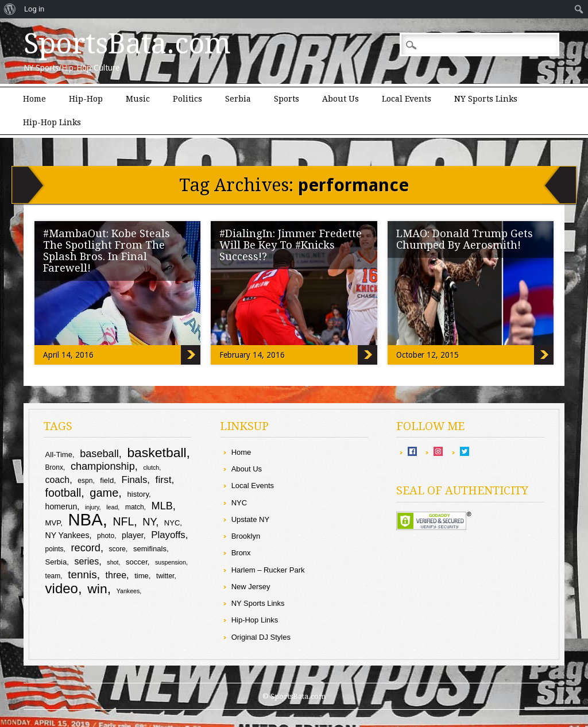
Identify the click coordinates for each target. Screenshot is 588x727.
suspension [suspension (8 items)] (171, 562)
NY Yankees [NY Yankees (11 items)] (67, 535)
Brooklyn (246, 536)
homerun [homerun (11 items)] (61, 506)
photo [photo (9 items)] (106, 536)
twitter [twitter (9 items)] (165, 576)
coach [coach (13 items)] (58, 480)
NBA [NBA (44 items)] (85, 519)
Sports (287, 99)
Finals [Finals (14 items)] (135, 480)
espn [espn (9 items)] (85, 481)
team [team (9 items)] (53, 576)
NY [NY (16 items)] (149, 522)
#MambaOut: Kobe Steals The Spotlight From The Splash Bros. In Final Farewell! (107, 251)
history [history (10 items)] (138, 494)
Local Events (407, 99)
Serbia (238, 99)
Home (34, 99)
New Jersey (251, 587)
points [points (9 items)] (55, 549)
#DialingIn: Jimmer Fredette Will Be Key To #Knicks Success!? (291, 245)
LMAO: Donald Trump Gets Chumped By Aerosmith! (465, 239)
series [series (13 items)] (87, 561)
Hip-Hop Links (52, 122)
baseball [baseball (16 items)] (99, 454)
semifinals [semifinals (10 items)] (150, 549)
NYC (239, 503)
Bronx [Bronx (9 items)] (54, 467)
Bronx (241, 553)
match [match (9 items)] (135, 507)
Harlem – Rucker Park (268, 570)
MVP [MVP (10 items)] (53, 523)
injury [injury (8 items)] (92, 507)
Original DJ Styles (261, 637)
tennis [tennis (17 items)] (82, 575)
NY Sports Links (486, 99)
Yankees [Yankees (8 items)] (128, 591)
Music (138, 99)
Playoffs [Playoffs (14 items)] (168, 535)
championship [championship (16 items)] (103, 466)
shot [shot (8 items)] (113, 562)
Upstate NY (250, 519)
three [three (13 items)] (116, 575)
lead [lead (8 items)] (112, 507)
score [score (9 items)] (117, 549)
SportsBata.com (127, 44)
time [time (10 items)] (142, 576)
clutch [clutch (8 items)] (151, 467)
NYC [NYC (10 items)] (172, 523)
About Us (341, 99)
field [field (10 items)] (107, 480)
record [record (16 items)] (86, 548)
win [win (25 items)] (97, 589)
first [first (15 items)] (164, 479)
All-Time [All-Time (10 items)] (59, 455)
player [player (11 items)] (133, 535)
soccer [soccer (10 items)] (137, 562)
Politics (187, 99)
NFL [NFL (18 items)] (124, 521)
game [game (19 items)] (104, 493)
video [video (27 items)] (62, 588)
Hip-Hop (86, 99)
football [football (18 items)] (63, 493)
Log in (34, 9)
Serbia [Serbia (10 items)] (56, 562)
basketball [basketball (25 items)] (156, 453)
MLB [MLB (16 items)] (162, 506)
